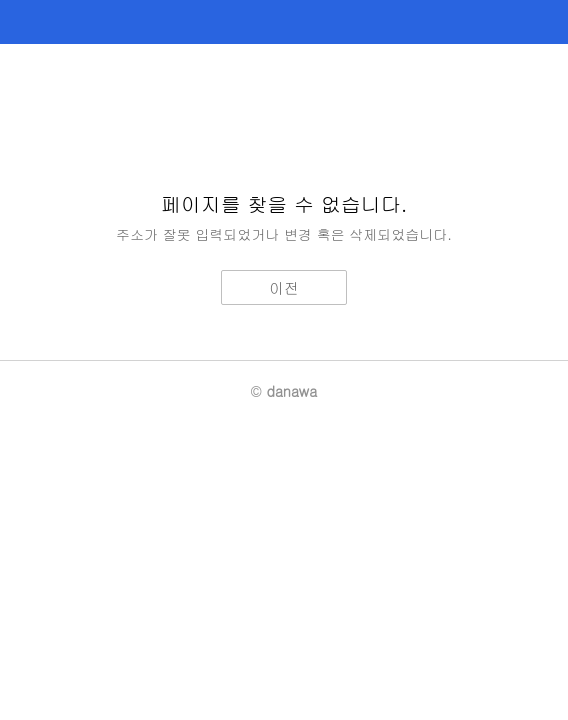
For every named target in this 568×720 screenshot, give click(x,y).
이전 (284, 287)
